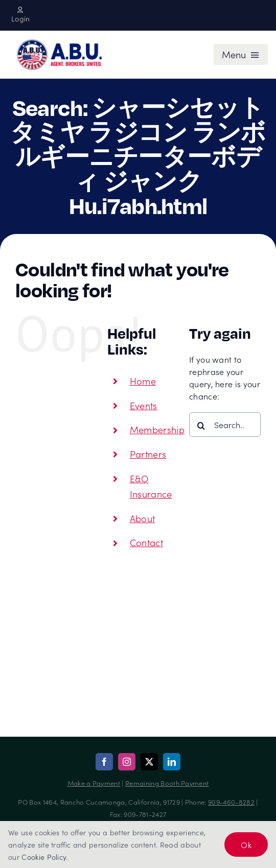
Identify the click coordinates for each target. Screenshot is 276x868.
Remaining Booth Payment (167, 783)
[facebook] (104, 762)
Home (143, 381)
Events (144, 405)
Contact (146, 542)
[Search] (201, 426)
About (143, 518)
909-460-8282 (231, 802)
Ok (246, 844)
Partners (148, 454)
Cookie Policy (44, 857)
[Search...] (225, 425)
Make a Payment (94, 783)
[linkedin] (172, 762)
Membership (157, 429)
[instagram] (127, 762)
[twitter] (149, 762)
